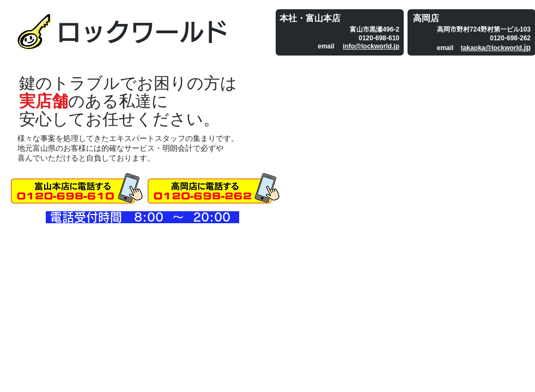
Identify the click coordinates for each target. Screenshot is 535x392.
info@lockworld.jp (371, 46)
